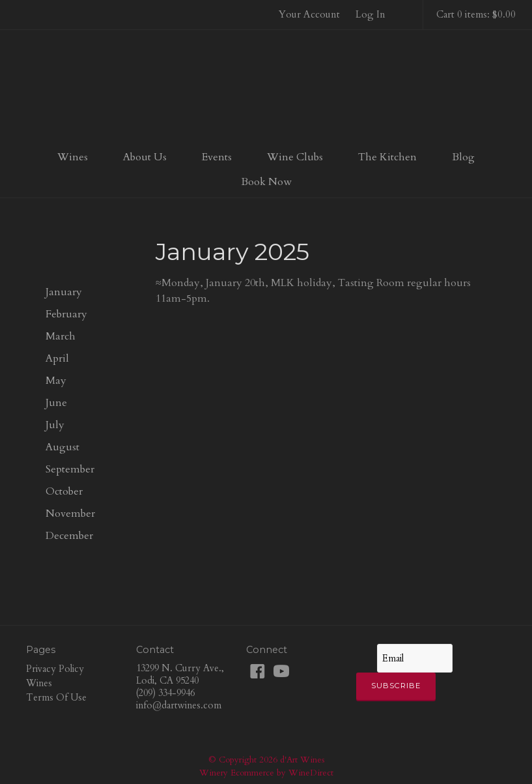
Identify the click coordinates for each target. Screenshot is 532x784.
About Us (145, 157)
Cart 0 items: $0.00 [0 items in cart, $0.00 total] (476, 14)
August (63, 447)
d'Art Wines (266, 87)
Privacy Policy (55, 669)
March (61, 336)
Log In (371, 14)
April (57, 358)
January (64, 292)
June (56, 403)
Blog (463, 157)
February (66, 314)
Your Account (309, 14)
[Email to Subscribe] (415, 658)
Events (217, 157)
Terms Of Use (56, 698)
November (70, 514)
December (69, 536)
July (55, 425)
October (64, 491)
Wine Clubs (295, 157)
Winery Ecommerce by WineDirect (266, 773)
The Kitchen (387, 157)
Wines (73, 157)
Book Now (266, 182)
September (70, 469)
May (56, 381)
